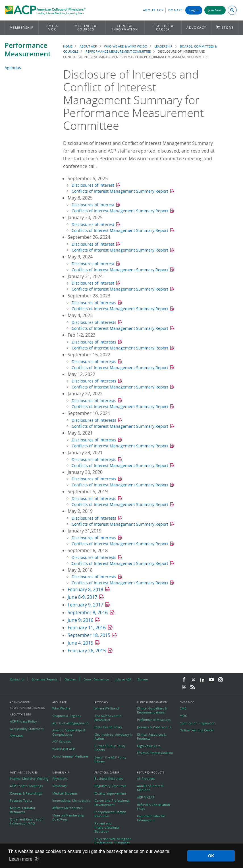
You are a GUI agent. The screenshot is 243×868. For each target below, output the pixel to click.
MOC (183, 716)
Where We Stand (107, 708)
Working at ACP (64, 749)
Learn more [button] (21, 859)
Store (228, 27)
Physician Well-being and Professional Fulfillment (113, 841)
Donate (176, 10)
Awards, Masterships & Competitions (69, 732)
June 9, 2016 (80, 620)
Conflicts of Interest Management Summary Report (120, 191)
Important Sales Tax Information (151, 818)
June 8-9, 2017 (82, 597)
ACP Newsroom (20, 703)
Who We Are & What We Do (126, 46)
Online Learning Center (197, 730)
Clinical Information (125, 27)
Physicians (60, 779)
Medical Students (65, 793)
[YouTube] (211, 680)
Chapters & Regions (67, 716)
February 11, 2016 (87, 628)
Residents (59, 786)
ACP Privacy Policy (23, 721)
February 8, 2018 (85, 589)
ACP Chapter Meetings (26, 786)
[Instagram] (221, 680)
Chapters (71, 679)
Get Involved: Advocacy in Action (114, 737)
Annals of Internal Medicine (150, 788)
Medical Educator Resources (23, 810)
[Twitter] (193, 680)
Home (68, 46)
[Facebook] (184, 680)
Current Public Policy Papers (110, 748)
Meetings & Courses (86, 27)
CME (183, 708)
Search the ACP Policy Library (111, 759)
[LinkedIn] (202, 680)
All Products (146, 779)
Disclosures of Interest (93, 185)
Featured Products (150, 773)
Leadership (163, 46)
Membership (22, 27)
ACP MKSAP (146, 797)
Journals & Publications (154, 727)
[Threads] (184, 687)
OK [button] (211, 856)
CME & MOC (52, 27)
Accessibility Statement (27, 729)
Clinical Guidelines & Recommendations (152, 710)
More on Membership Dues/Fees (68, 817)
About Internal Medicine (70, 756)
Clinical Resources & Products (152, 737)
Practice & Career (163, 27)
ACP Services (62, 742)
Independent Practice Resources (110, 814)
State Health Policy (108, 727)
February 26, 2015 (87, 651)
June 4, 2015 (80, 643)
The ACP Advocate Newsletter (108, 718)
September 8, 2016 (88, 612)
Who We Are (61, 708)
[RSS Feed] (193, 687)
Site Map (16, 736)
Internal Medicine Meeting (29, 779)
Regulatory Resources (110, 786)
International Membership (71, 801)
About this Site (20, 714)
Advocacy (196, 27)
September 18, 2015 (89, 635)
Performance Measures (154, 720)
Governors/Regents (44, 679)
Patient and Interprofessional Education (107, 827)
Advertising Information (28, 708)
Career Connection (96, 679)
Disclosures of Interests (94, 303)
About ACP (153, 10)
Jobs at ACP (123, 679)
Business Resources (109, 779)
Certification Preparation (198, 723)
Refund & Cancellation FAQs (153, 807)
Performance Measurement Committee (118, 51)
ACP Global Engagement (70, 723)
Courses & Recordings (26, 793)
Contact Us (17, 679)
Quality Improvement (110, 793)
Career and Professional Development (112, 803)
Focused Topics (21, 801)
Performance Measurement (28, 50)
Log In (194, 10)
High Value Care (149, 746)
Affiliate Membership (67, 808)
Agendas (13, 68)
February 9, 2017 (85, 605)
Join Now (215, 10)
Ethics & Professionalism (155, 753)
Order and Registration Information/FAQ (27, 821)
